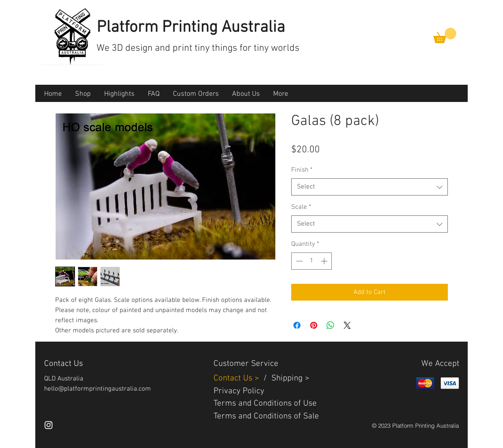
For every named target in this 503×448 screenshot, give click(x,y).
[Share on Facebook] (297, 325)
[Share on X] (347, 325)
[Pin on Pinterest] (314, 325)
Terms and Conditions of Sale (266, 416)
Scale (301, 207)
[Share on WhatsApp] (330, 325)
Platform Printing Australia (191, 28)
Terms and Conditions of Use (265, 404)
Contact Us (234, 378)
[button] (445, 36)
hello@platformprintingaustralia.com (98, 389)
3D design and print (153, 48)
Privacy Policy (239, 391)
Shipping (287, 378)
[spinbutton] (312, 261)
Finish (302, 170)
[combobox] (370, 187)
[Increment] (325, 261)
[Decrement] (298, 261)
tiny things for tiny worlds (247, 48)
